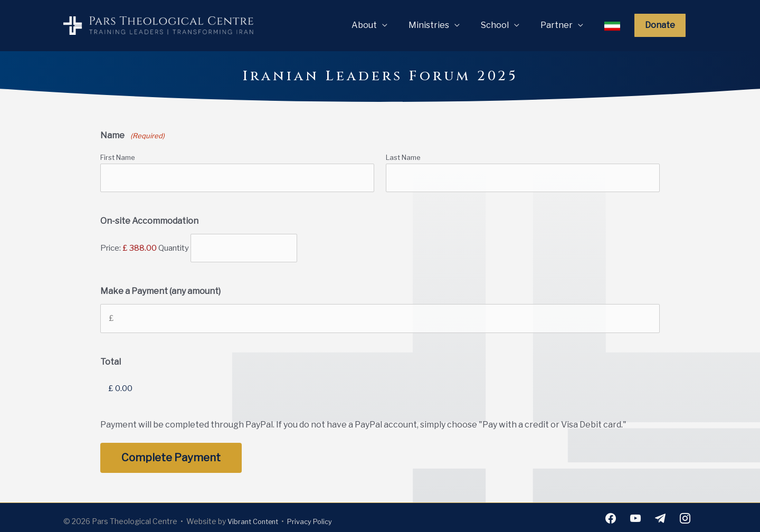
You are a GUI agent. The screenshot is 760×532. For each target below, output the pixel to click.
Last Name (403, 157)
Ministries (429, 25)
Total (111, 358)
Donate (660, 25)
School (495, 25)
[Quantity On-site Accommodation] (244, 246)
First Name (118, 157)
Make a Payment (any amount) (160, 288)
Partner (557, 25)
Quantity (174, 246)
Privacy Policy (317, 515)
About (364, 25)
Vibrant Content (256, 515)
